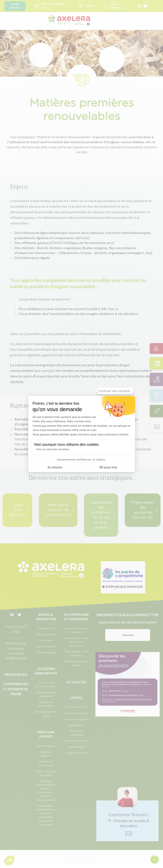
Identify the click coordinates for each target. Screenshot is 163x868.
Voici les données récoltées (53, 449)
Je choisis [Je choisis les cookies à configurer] (55, 467)
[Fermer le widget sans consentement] (115, 391)
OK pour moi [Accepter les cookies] (108, 467)
